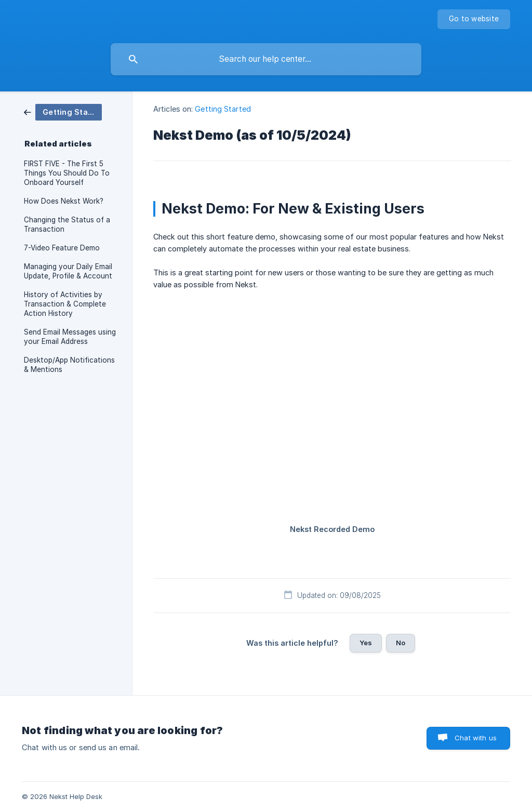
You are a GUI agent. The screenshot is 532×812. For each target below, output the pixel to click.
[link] (63, 111)
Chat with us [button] (476, 738)
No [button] (401, 643)
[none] (474, 19)
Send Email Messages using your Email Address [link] (70, 337)
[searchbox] (266, 59)
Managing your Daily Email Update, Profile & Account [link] (68, 271)
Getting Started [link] (223, 109)
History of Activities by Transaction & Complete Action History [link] (65, 304)
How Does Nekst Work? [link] (64, 201)
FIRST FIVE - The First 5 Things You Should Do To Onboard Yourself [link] (67, 173)
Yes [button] (366, 643)
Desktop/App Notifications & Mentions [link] (69, 365)
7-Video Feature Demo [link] (62, 248)
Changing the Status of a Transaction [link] (67, 224)
